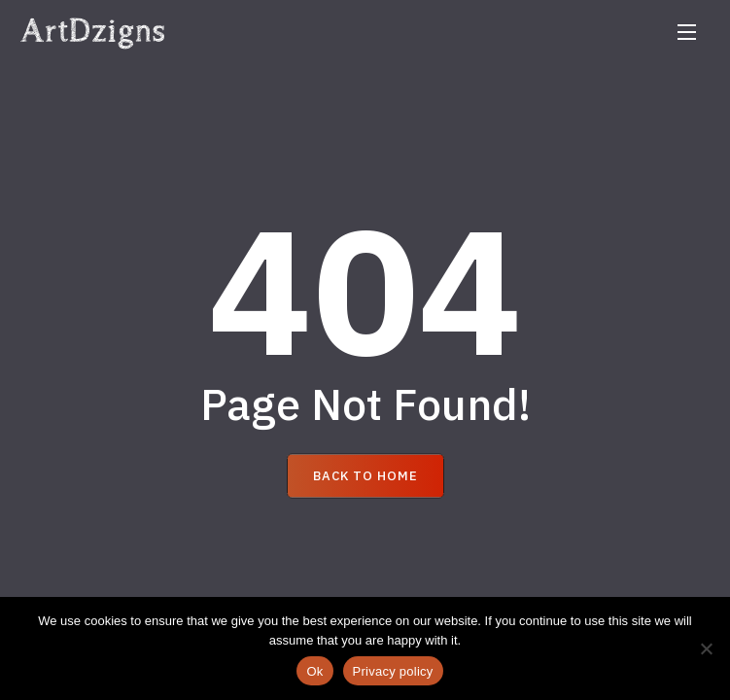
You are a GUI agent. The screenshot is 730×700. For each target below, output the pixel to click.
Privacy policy (393, 671)
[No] (706, 648)
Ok (314, 671)
